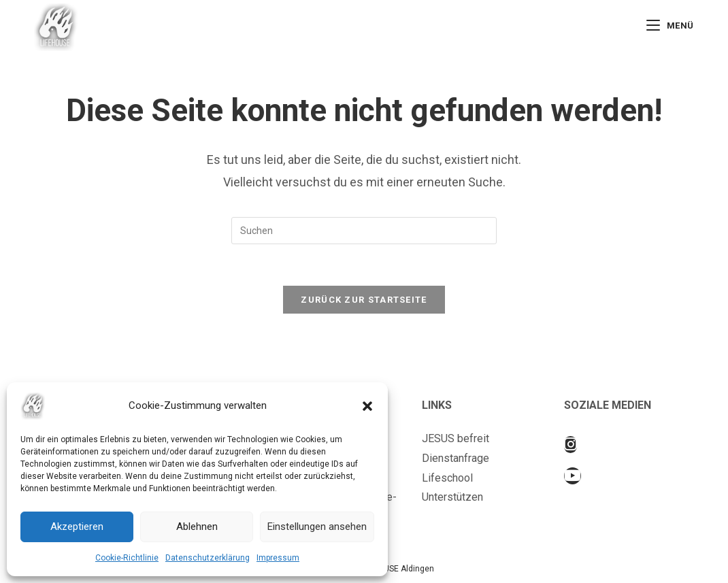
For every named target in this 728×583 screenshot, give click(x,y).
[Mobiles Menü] (670, 26)
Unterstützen (452, 497)
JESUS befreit (456, 438)
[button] (367, 406)
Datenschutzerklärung (208, 558)
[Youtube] (573, 476)
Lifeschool (447, 478)
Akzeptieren (77, 527)
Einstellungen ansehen (317, 527)
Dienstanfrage (456, 458)
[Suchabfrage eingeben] (364, 231)
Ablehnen (197, 527)
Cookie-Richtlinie (127, 558)
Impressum (278, 558)
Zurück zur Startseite (364, 300)
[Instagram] (570, 445)
